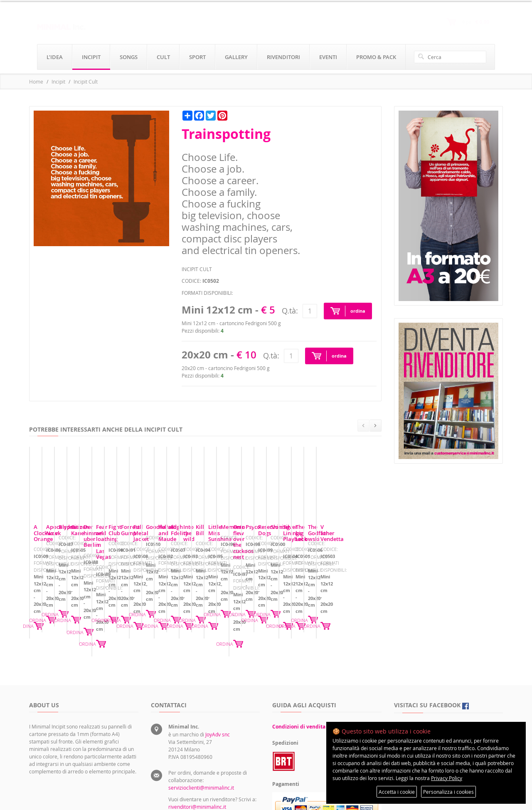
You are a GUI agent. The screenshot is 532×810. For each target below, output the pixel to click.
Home (36, 81)
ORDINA (125, 599)
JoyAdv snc (218, 690)
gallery (236, 57)
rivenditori (283, 57)
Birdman (288, 560)
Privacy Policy (447, 778)
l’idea (55, 57)
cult (163, 57)
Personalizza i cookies (448, 792)
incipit (91, 57)
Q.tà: (290, 311)
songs (129, 57)
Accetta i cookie (397, 792)
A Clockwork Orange (60, 560)
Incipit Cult (86, 81)
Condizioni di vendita (299, 682)
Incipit (58, 81)
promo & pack (376, 57)
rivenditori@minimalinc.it (197, 762)
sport (197, 57)
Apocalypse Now (176, 560)
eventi (328, 57)
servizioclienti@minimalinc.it (201, 743)
